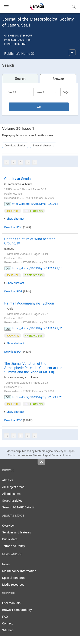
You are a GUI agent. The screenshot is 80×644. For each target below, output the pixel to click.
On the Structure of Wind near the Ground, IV (30, 241)
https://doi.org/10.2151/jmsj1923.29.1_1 (36, 204)
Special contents (13, 578)
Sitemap (8, 630)
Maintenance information (19, 571)
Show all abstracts (43, 145)
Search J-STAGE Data (18, 507)
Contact (7, 623)
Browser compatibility (17, 610)
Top (41, 462)
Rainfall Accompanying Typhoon (29, 303)
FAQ (5, 617)
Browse (58, 79)
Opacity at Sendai (18, 179)
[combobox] (19, 92)
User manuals (11, 603)
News (6, 564)
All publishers (11, 494)
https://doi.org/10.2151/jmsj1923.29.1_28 (37, 397)
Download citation (15, 145)
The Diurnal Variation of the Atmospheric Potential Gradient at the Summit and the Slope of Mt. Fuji (33, 368)
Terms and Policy (14, 546)
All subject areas (13, 487)
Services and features (17, 532)
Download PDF (13, 227)
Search (20, 79)
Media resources (13, 584)
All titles (8, 480)
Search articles (12, 500)
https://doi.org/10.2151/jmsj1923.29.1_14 (37, 268)
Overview (8, 525)
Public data (10, 539)
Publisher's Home (19, 53)
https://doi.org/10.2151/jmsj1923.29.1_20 (37, 328)
